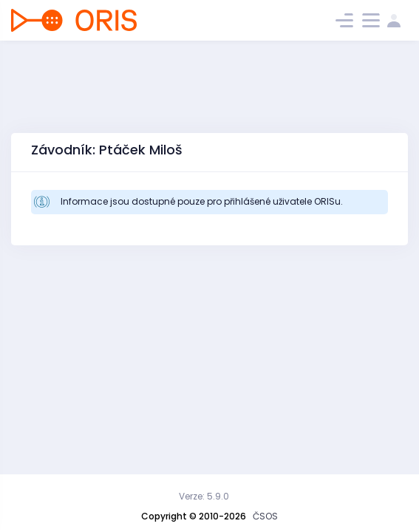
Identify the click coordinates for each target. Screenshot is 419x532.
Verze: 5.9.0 (204, 496)
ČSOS (265, 516)
